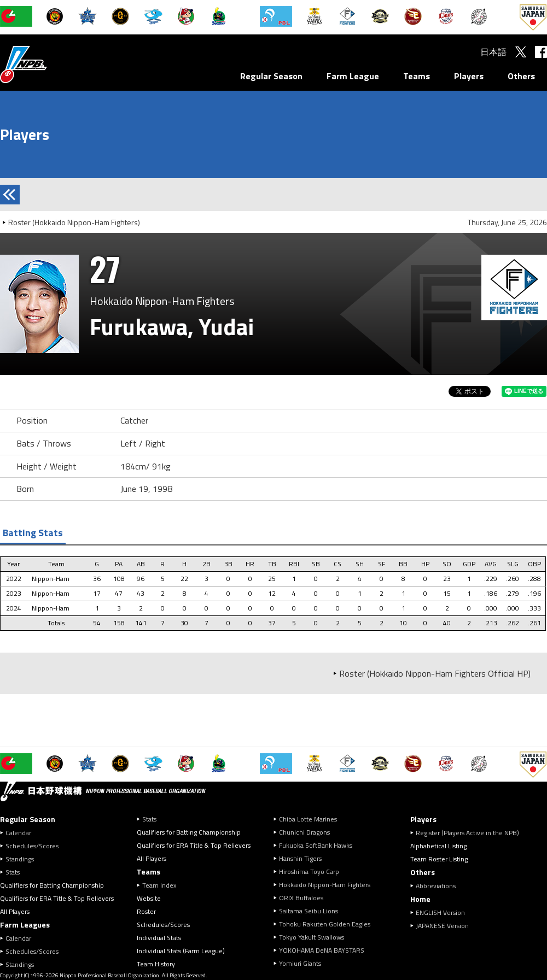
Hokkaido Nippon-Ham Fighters (325, 885)
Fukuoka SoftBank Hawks (316, 845)
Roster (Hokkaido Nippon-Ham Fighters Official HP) (435, 673)
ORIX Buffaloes (301, 898)
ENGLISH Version (440, 912)
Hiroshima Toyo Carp (309, 872)
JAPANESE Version (442, 926)
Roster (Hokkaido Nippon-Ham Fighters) (74, 222)
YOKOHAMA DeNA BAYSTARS (322, 950)
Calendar (18, 833)
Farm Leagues (25, 925)
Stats (13, 872)
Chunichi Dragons (304, 832)
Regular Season (271, 76)
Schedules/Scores (32, 846)
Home (420, 899)
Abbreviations (436, 886)
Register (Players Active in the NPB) (471, 833)
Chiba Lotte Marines (308, 819)
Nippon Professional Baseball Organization (51, 64)
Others (521, 76)
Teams (417, 76)
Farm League (353, 76)
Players (469, 76)
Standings (20, 859)
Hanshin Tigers (300, 858)
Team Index (159, 885)
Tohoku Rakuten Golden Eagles (325, 924)
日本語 (493, 52)
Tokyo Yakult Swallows (312, 937)
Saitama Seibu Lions (309, 911)
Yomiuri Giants (300, 963)
